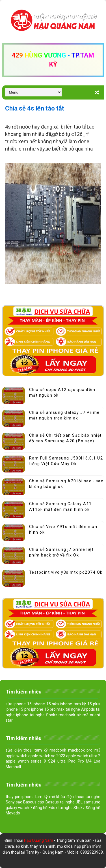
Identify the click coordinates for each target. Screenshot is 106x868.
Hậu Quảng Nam (39, 840)
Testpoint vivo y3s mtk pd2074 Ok (66, 572)
